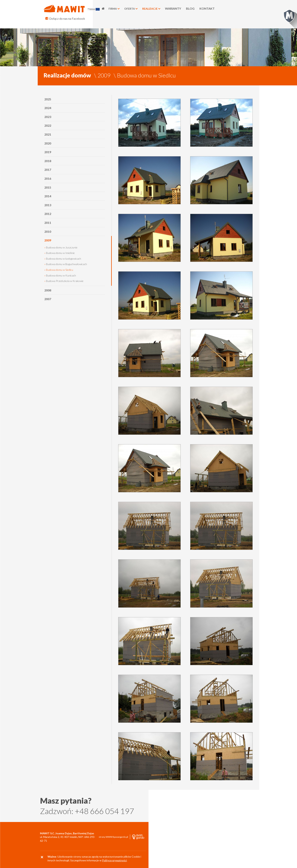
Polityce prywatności (114, 860)
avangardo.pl (122, 837)
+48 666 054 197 (104, 811)
